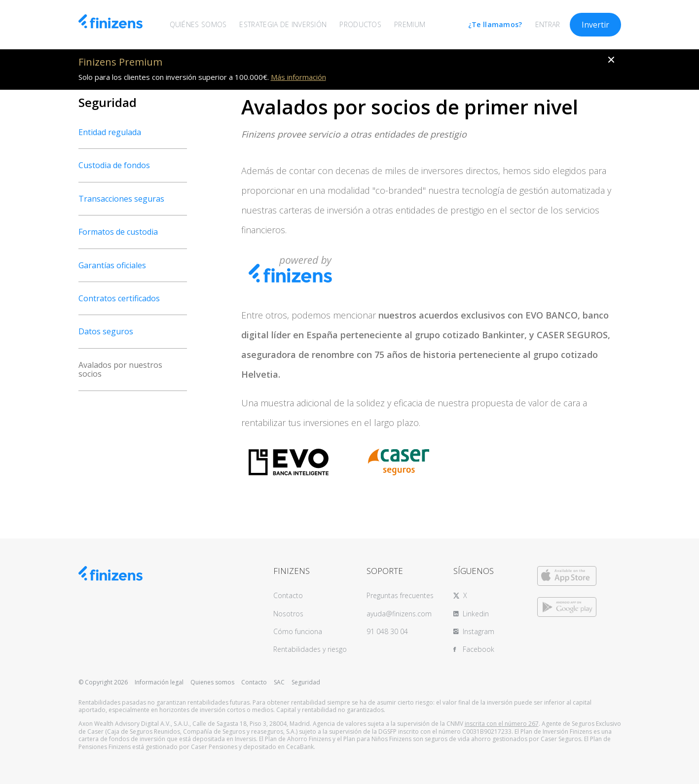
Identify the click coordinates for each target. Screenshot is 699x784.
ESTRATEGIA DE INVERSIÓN (283, 24)
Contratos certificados (119, 298)
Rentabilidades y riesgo (310, 649)
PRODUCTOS (360, 24)
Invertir (595, 25)
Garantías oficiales (112, 265)
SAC (279, 682)
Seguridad (306, 682)
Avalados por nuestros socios (120, 369)
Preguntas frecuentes (400, 595)
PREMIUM (410, 24)
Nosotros (288, 614)
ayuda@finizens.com (399, 614)
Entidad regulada (110, 132)
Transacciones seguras (121, 199)
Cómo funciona (298, 631)
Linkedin (476, 614)
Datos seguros (106, 331)
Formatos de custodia (118, 232)
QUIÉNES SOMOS (198, 24)
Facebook (478, 649)
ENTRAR (548, 24)
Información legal (159, 682)
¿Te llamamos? (495, 24)
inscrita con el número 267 (502, 724)
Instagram (478, 631)
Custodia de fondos (114, 165)
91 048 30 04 (387, 631)
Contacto (288, 595)
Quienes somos (212, 682)
